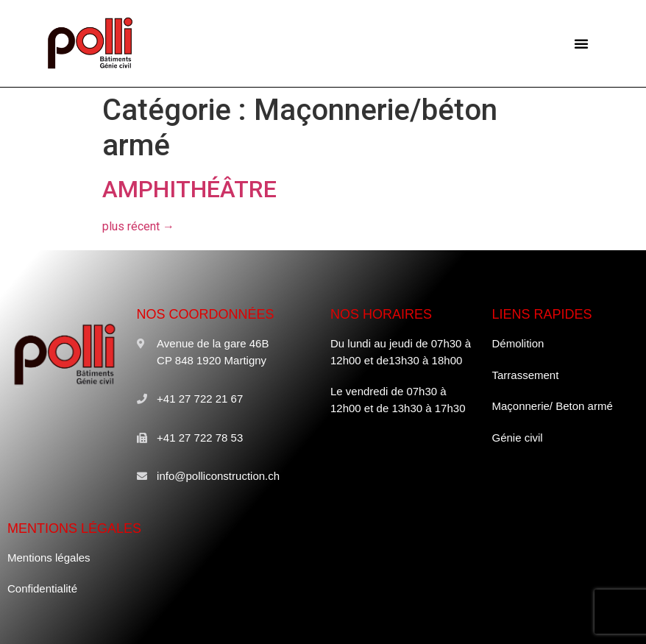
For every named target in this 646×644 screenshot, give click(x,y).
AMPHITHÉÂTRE (189, 189)
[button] (581, 43)
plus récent (138, 226)
